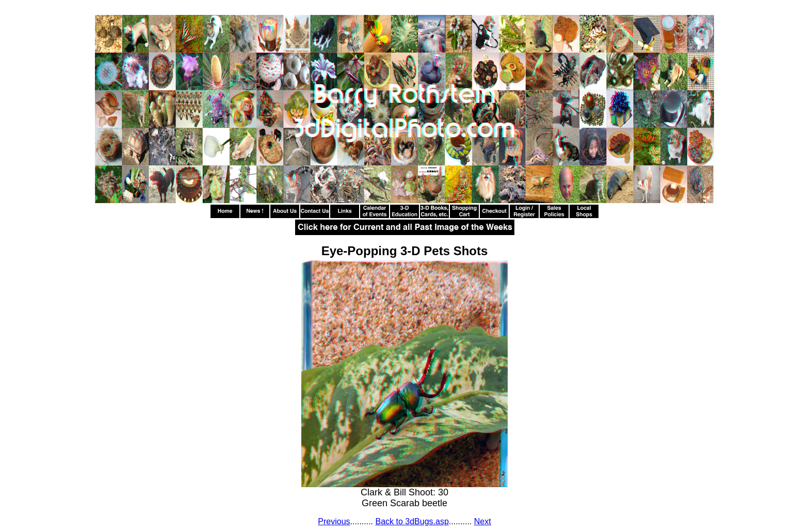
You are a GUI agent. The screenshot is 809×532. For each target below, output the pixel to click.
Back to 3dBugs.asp (412, 521)
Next (483, 521)
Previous (334, 521)
